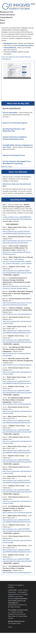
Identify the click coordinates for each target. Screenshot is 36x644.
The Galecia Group (14, 623)
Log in (10, 627)
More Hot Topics (7, 167)
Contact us (12, 585)
